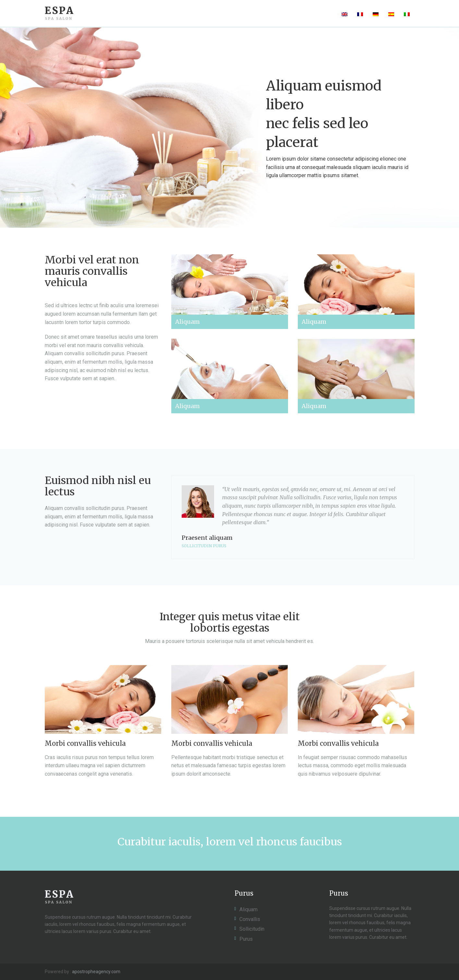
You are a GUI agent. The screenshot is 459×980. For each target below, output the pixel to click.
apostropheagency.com (96, 972)
